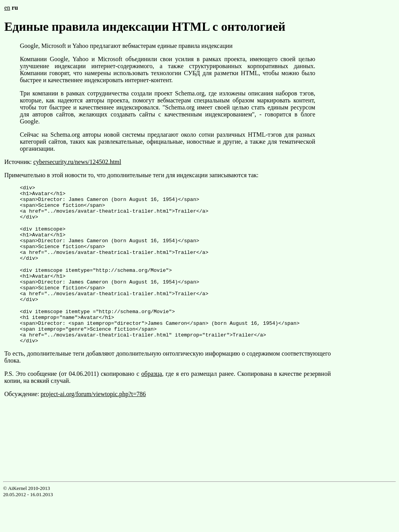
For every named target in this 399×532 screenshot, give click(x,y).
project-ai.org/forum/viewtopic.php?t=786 (93, 422)
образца (152, 402)
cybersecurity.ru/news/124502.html (77, 162)
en (7, 8)
